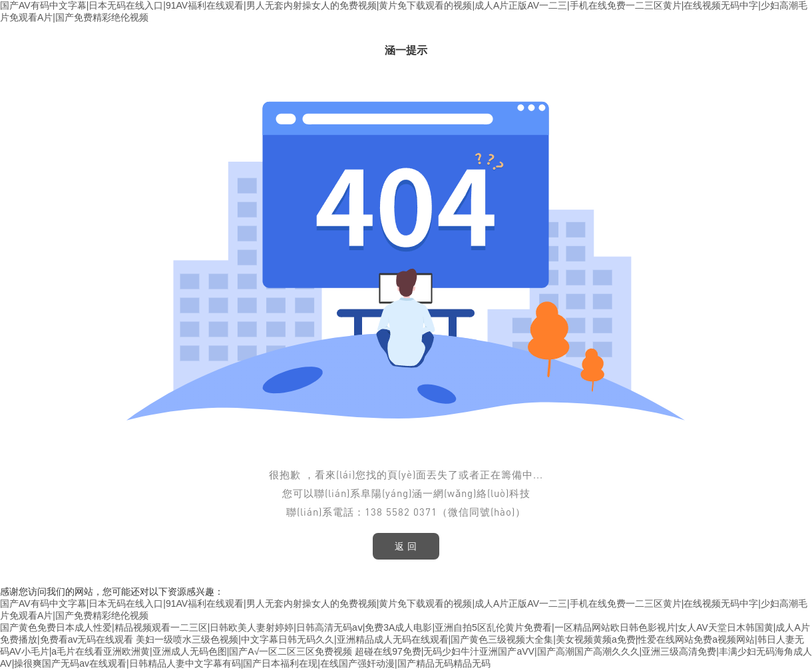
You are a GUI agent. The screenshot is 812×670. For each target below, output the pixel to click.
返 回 (406, 546)
